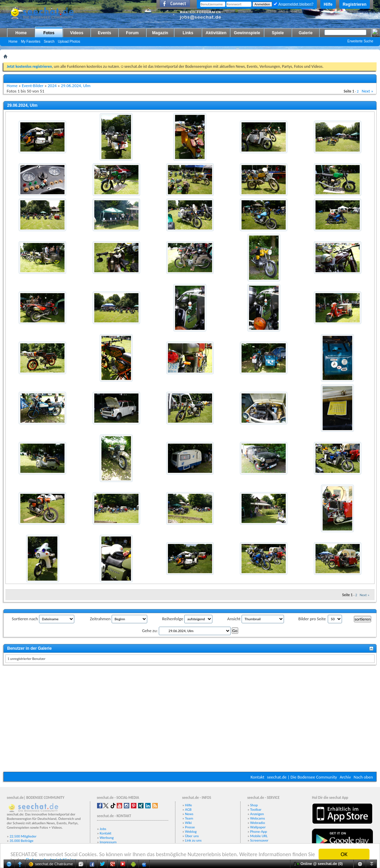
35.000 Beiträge (21, 841)
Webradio (258, 823)
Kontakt (257, 777)
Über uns (192, 836)
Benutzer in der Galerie (29, 648)
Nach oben (363, 777)
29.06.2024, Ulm (75, 86)
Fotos (49, 33)
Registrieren (355, 4)
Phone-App (259, 832)
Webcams (258, 818)
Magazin (160, 33)
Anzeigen (257, 814)
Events (104, 33)
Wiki (188, 823)
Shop (254, 805)
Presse (190, 827)
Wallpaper (258, 827)
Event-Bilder (33, 86)
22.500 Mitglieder (23, 836)
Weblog (191, 832)
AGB (188, 810)
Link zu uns (193, 840)
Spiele (278, 33)
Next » (367, 91)
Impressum (108, 842)
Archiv (345, 777)
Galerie (306, 33)
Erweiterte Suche (360, 41)
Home (21, 33)
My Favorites (31, 42)
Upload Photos (69, 42)
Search (49, 42)
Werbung (107, 838)
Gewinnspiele (247, 33)
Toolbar (256, 810)
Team (189, 818)
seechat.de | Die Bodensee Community (302, 777)
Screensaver (259, 840)
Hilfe (328, 4)
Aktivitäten (216, 33)
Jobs (103, 829)
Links (188, 33)
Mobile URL (259, 836)
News (189, 814)
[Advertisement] (190, 719)
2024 (52, 86)
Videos (77, 33)
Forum (132, 33)
